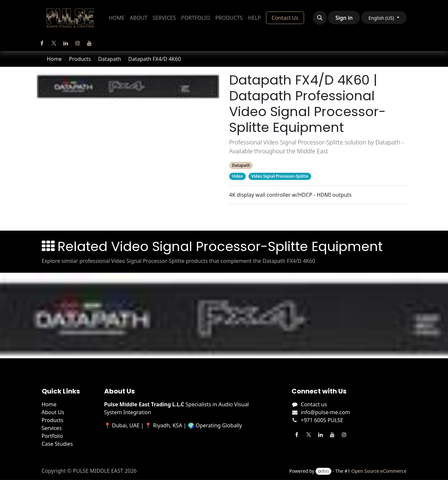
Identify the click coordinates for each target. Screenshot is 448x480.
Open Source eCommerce (379, 471)
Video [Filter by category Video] (237, 176)
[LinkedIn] (66, 43)
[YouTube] (89, 43)
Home (55, 59)
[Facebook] (42, 43)
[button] (320, 18)
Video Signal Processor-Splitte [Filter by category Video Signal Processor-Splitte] (280, 176)
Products (80, 59)
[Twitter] (54, 43)
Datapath (109, 59)
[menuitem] (117, 18)
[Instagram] (78, 43)
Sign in (344, 18)
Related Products (318, 216)
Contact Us (285, 18)
